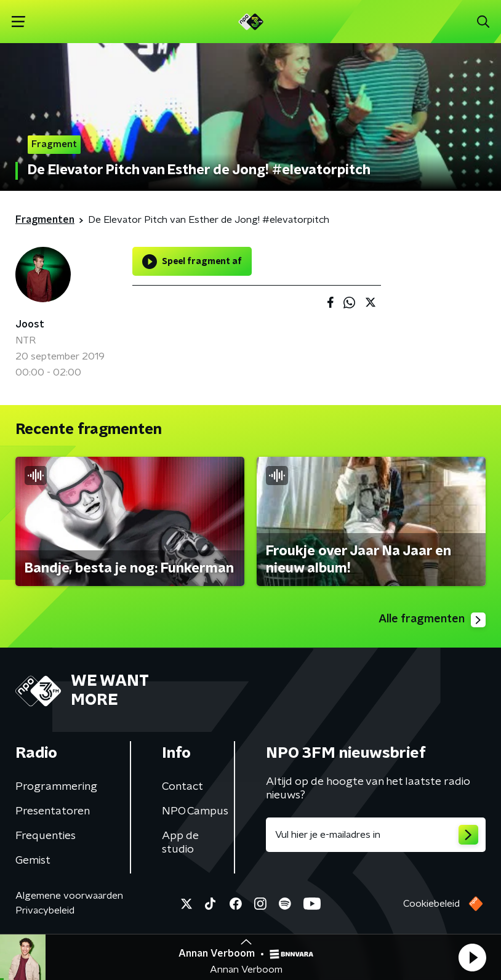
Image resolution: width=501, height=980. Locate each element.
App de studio (180, 843)
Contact (182, 787)
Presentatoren (53, 811)
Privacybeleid (45, 910)
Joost (30, 324)
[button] (472, 957)
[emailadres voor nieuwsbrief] (376, 835)
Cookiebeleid (431, 904)
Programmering (56, 787)
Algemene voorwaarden (69, 896)
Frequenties (46, 836)
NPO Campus (195, 811)
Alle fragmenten (432, 620)
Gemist (33, 861)
